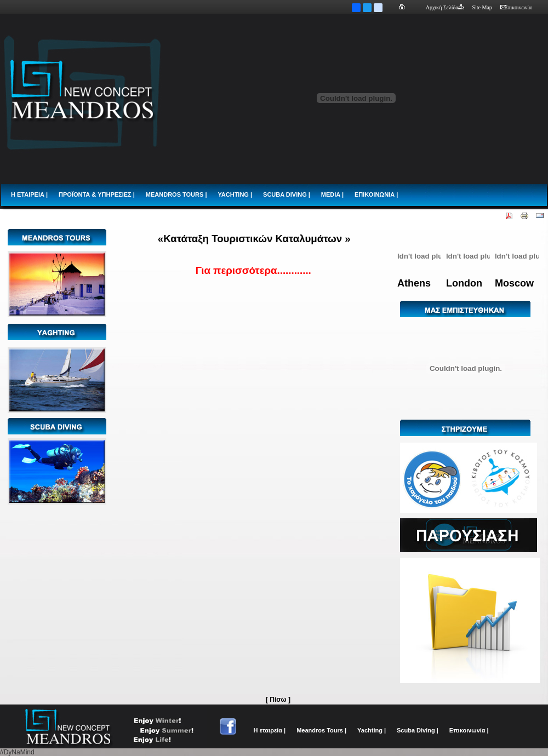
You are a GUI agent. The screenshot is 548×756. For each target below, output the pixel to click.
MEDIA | (332, 194)
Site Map (482, 7)
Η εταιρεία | (270, 730)
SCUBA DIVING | (287, 194)
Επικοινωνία (516, 7)
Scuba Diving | (418, 730)
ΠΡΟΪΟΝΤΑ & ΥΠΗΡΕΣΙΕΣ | (97, 194)
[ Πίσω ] (278, 700)
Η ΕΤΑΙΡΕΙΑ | (29, 194)
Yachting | (372, 730)
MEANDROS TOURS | (176, 194)
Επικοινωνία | (469, 730)
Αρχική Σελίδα (445, 7)
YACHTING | (235, 194)
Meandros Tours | (321, 730)
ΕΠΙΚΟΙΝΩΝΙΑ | (376, 194)
